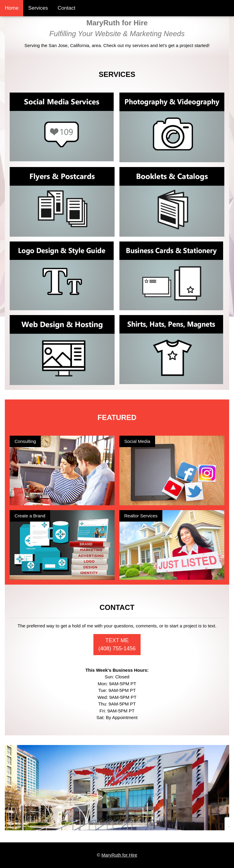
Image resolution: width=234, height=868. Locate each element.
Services (38, 8)
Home (12, 8)
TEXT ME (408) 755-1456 (117, 644)
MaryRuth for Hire (119, 855)
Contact (67, 8)
